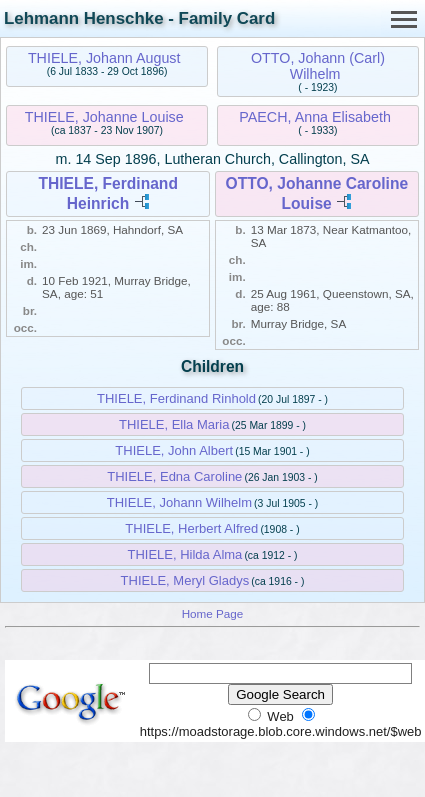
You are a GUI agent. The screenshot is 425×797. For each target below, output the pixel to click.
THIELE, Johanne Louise (104, 117)
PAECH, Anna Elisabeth (315, 117)
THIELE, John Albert (174, 450)
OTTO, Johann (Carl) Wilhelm (318, 66)
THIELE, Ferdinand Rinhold (176, 398)
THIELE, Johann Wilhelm (179, 502)
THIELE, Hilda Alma (184, 554)
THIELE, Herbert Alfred (191, 528)
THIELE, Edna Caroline (174, 476)
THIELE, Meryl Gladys (185, 580)
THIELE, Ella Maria (174, 424)
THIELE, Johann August (104, 58)
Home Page (213, 613)
